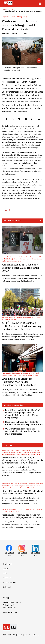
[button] (6, 119)
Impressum (38, 635)
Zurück (7, 210)
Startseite (5, 9)
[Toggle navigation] (40, 3)
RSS (14, 635)
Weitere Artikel (14, 220)
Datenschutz (28, 635)
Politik (12, 9)
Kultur (5, 573)
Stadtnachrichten (10, 582)
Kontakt (20, 635)
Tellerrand (7, 587)
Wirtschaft (8, 445)
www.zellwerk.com (10, 612)
